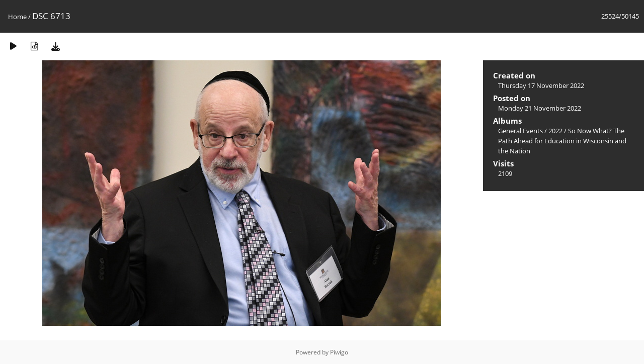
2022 (555, 131)
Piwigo (339, 352)
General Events (520, 131)
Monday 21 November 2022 (540, 108)
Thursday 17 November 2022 (541, 85)
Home (17, 17)
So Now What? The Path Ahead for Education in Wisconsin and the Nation (562, 141)
